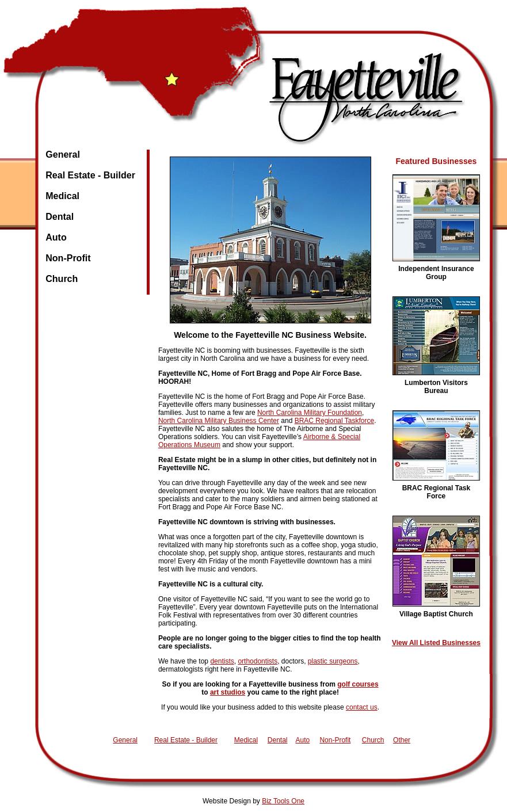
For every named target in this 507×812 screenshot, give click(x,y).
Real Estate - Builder (90, 175)
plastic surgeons (333, 661)
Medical (62, 196)
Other (402, 740)
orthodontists (258, 661)
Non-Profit (68, 258)
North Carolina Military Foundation (310, 413)
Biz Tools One (283, 801)
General (63, 155)
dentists (222, 661)
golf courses (358, 684)
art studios (228, 692)
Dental (60, 217)
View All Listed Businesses (436, 643)
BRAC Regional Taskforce (335, 421)
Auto (56, 237)
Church (62, 279)
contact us (362, 707)
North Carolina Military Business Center (219, 421)
